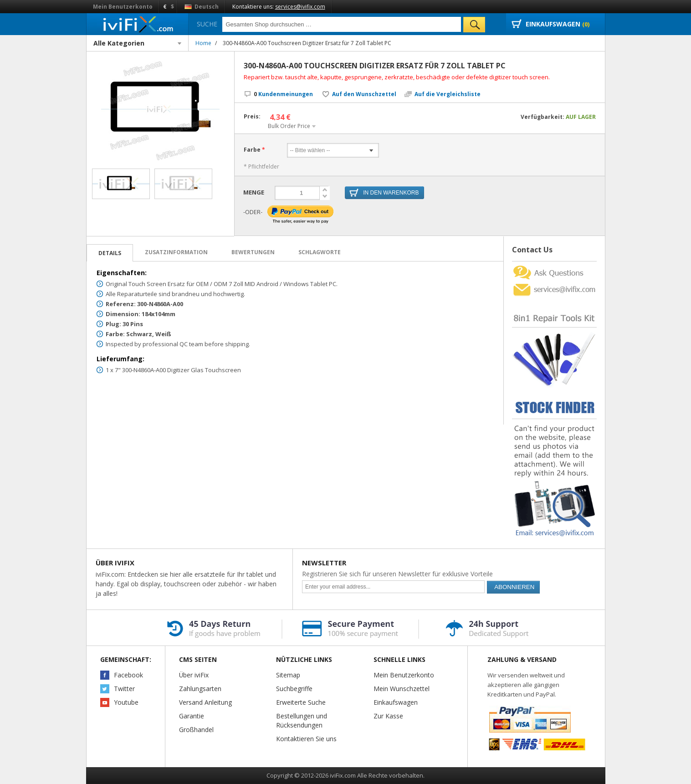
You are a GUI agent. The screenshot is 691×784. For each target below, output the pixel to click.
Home (203, 43)
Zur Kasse (388, 716)
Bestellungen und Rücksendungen (302, 720)
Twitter (124, 689)
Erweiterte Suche (301, 702)
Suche (207, 24)
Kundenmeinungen (283, 94)
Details (110, 253)
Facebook (128, 675)
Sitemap (288, 675)
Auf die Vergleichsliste (448, 94)
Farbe (252, 150)
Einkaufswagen (396, 702)
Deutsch (202, 7)
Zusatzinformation (176, 252)
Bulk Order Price (289, 126)
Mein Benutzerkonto (123, 7)
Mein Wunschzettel (402, 689)
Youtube (126, 702)
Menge (254, 192)
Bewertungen (253, 252)
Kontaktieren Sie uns (306, 739)
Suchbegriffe (294, 689)
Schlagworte (320, 252)
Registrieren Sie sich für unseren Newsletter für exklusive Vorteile (397, 574)
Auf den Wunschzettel (364, 94)
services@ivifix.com (300, 7)
